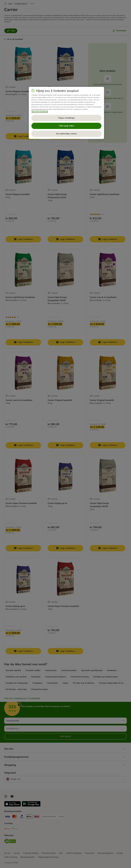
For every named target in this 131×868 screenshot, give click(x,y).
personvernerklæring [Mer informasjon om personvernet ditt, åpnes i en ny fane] (40, 112)
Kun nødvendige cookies (66, 134)
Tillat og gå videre (66, 126)
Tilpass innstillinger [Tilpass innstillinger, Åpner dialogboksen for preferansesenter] (66, 118)
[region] (66, 113)
